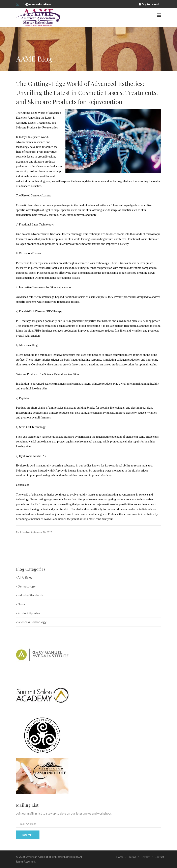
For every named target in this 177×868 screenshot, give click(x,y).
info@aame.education (35, 4)
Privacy (145, 857)
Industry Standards (29, 595)
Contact (159, 857)
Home (120, 857)
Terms (132, 857)
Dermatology (26, 586)
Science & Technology (31, 622)
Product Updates (28, 613)
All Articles (24, 577)
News (21, 604)
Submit (28, 835)
